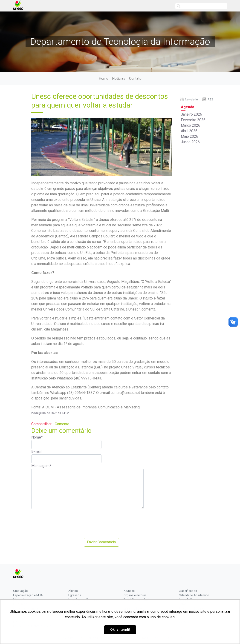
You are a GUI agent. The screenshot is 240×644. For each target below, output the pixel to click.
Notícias (119, 78)
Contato (135, 78)
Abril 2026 (189, 131)
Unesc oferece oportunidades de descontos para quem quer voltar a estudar (100, 101)
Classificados (188, 591)
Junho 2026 (190, 142)
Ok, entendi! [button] (120, 630)
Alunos (73, 591)
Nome (37, 437)
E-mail (36, 452)
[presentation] (66, 523)
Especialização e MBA (28, 595)
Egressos (75, 595)
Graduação (20, 591)
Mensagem (41, 466)
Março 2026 (191, 125)
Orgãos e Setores (135, 595)
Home (104, 78)
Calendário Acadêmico (194, 595)
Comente (62, 424)
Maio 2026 (189, 136)
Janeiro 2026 (191, 114)
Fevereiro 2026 (193, 120)
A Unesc (129, 591)
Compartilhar (41, 424)
